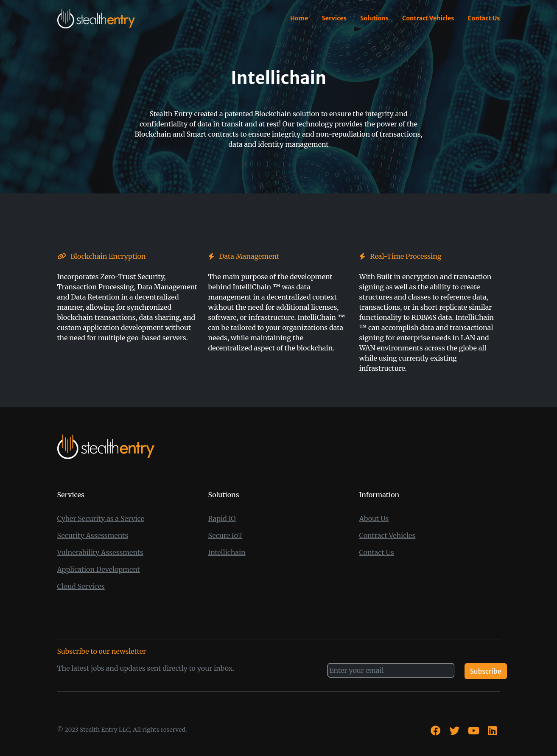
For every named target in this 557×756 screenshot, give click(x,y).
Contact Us (484, 18)
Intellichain (227, 552)
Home (299, 18)
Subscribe (486, 671)
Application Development (99, 569)
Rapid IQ (222, 518)
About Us (374, 518)
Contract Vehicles (428, 18)
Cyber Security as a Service (101, 518)
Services (334, 18)
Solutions (374, 18)
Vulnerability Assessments (100, 552)
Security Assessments (93, 535)
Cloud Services (81, 586)
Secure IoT (225, 535)
